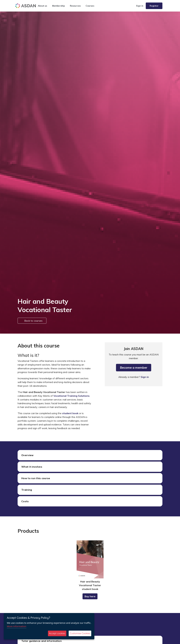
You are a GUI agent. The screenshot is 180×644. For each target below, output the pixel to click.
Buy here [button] (90, 596)
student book (70, 413)
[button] (132, 6)
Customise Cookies (80, 633)
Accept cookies (57, 633)
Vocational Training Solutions (71, 396)
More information (17, 626)
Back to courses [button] (32, 321)
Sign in (140, 6)
